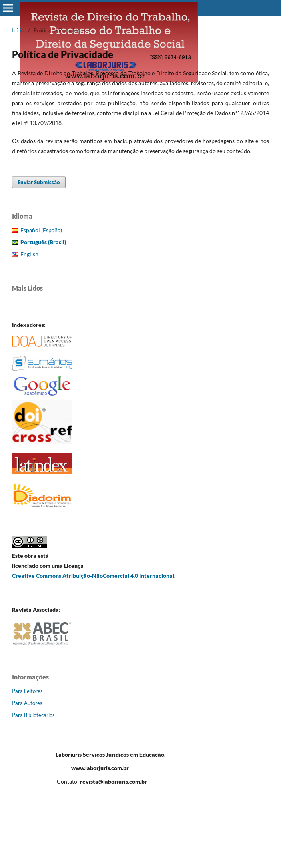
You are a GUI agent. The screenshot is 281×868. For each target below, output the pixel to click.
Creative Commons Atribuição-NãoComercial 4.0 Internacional (93, 576)
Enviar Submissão (39, 182)
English (29, 254)
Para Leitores (27, 691)
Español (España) (41, 230)
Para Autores (27, 703)
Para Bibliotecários (33, 715)
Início (18, 30)
